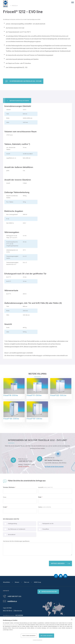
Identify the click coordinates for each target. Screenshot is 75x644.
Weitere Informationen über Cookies (10, 625)
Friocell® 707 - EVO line (37, 410)
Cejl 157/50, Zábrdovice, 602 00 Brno (55, 463)
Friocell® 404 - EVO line (14, 410)
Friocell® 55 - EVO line (14, 387)
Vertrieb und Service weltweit (49, 592)
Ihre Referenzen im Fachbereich (14, 530)
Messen (17, 582)
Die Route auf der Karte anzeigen (54, 466)
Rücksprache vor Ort (45, 524)
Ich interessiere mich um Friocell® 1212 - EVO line (26, 81)
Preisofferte (43, 530)
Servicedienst (9, 535)
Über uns (27, 582)
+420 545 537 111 (25, 461)
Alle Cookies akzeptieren (47, 636)
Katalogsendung (10, 524)
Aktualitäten (6, 582)
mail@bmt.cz (12, 601)
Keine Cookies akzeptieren (29, 636)
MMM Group (37, 582)
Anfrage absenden (58, 563)
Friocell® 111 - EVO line (37, 387)
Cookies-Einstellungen (37, 640)
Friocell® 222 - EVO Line (61, 387)
